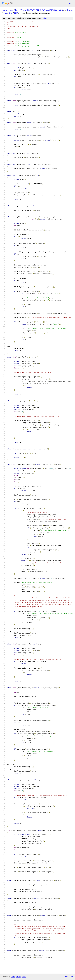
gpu (5, 13)
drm (11, 13)
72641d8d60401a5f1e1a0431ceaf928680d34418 (42, 10)
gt (21, 13)
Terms (24, 977)
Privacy (18, 977)
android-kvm (8, 10)
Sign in (71, 3)
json (71, 977)
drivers (70, 10)
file (45, 18)
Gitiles (13, 977)
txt (66, 977)
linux (17, 10)
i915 (16, 13)
